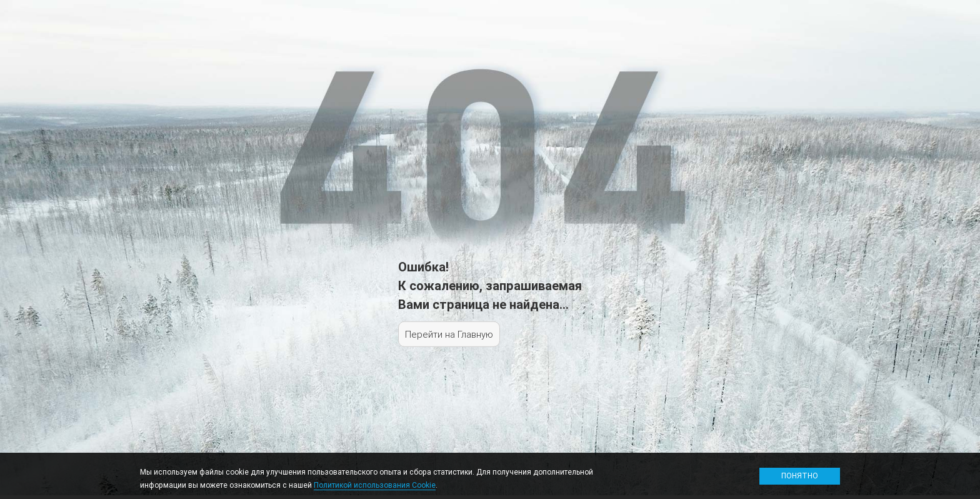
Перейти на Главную (449, 334)
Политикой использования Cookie (375, 485)
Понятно (800, 476)
